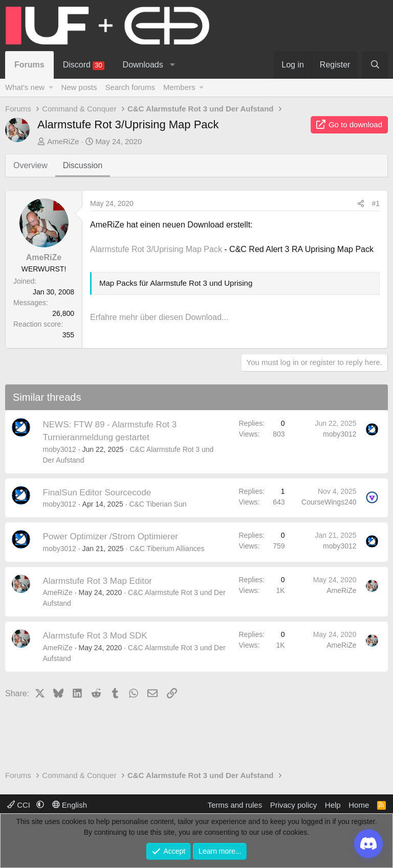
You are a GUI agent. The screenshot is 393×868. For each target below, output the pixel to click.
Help (333, 805)
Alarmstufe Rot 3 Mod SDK (95, 636)
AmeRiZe (63, 141)
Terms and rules (235, 805)
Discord (84, 65)
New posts (79, 87)
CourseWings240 (329, 502)
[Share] (361, 204)
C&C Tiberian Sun (158, 504)
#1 (376, 203)
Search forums (130, 87)
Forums (29, 65)
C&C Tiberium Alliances (167, 549)
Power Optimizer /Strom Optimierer (111, 536)
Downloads (143, 65)
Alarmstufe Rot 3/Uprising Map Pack (156, 249)
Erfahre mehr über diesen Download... (159, 317)
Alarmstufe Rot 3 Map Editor (98, 581)
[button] (172, 65)
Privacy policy (294, 805)
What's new (25, 87)
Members (179, 87)
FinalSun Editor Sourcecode (97, 493)
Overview (30, 165)
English (70, 805)
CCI (20, 805)
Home (359, 805)
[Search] (375, 65)
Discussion (83, 165)
